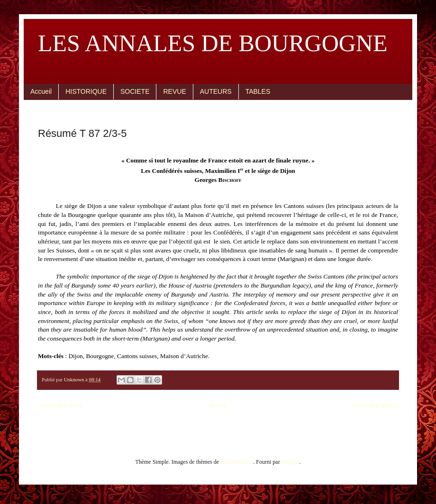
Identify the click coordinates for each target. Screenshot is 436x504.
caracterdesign (237, 462)
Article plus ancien (374, 405)
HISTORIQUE (86, 91)
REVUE (174, 91)
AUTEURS (216, 91)
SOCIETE (135, 91)
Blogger (291, 462)
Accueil (41, 91)
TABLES (258, 91)
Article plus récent (61, 405)
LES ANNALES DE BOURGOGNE (213, 43)
